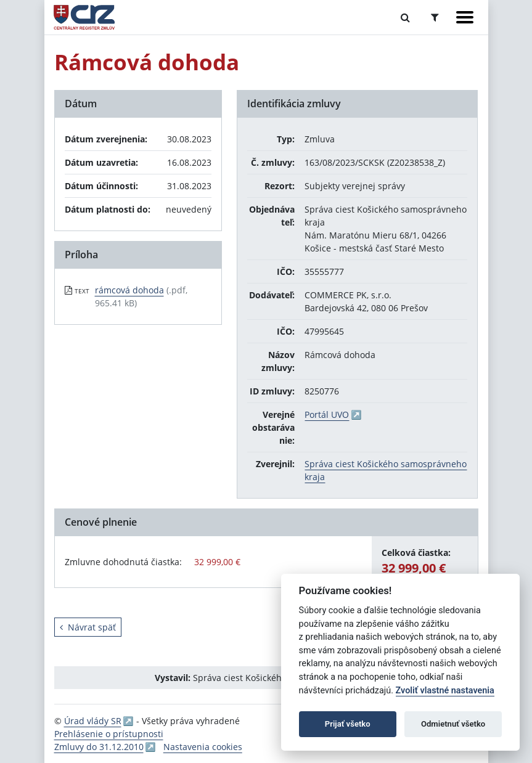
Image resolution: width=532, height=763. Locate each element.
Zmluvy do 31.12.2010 (99, 747)
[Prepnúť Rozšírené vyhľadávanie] (435, 17)
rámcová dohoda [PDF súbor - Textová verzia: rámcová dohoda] (129, 290)
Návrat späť (88, 627)
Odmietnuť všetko (453, 724)
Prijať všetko (348, 724)
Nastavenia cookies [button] (203, 747)
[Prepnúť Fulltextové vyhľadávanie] (405, 17)
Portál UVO (327, 414)
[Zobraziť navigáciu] (465, 17)
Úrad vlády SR (93, 721)
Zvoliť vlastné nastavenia (445, 691)
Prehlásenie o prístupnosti (109, 734)
